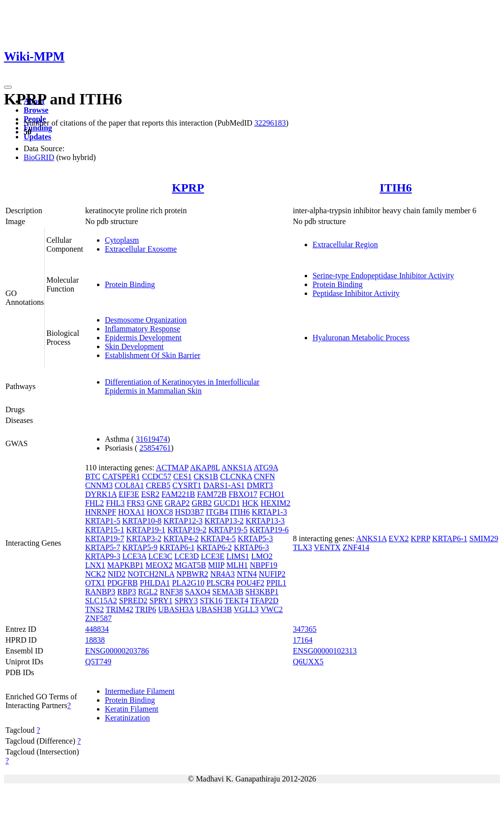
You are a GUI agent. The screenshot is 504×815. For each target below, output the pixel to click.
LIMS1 (238, 556)
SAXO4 (198, 592)
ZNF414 (356, 547)
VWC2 (271, 609)
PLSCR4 (220, 583)
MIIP (216, 565)
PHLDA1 (155, 583)
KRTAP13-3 (265, 521)
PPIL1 (276, 583)
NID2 (117, 574)
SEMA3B (228, 592)
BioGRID (39, 157)
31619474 (152, 439)
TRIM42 (120, 609)
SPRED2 (133, 601)
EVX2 (399, 538)
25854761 (155, 448)
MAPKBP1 (126, 565)
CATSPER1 (121, 476)
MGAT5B (190, 565)
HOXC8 (160, 512)
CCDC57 (157, 476)
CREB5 (158, 485)
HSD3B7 (190, 512)
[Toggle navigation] (8, 87)
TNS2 (94, 609)
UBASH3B (214, 609)
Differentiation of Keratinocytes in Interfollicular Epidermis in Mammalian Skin (182, 386)
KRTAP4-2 (181, 538)
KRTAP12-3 (183, 521)
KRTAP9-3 (103, 556)
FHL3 (115, 503)
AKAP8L (205, 468)
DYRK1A (101, 494)
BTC (93, 476)
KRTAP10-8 (142, 521)
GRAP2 (177, 503)
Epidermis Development (143, 338)
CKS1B (206, 476)
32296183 (270, 123)
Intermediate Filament (140, 691)
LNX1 (95, 565)
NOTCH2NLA (151, 574)
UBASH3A (176, 609)
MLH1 (237, 565)
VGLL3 (246, 609)
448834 (97, 629)
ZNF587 (98, 618)
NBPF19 (263, 565)
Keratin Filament (132, 709)
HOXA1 (131, 512)
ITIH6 (395, 188)
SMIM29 (484, 538)
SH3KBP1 (262, 592)
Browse (36, 110)
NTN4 (247, 574)
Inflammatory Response (142, 329)
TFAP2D (264, 601)
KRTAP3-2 (144, 538)
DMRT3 (260, 485)
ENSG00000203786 (117, 651)
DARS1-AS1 (224, 485)
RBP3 (126, 592)
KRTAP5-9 (140, 547)
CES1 (182, 476)
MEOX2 (159, 565)
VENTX (327, 547)
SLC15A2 (101, 601)
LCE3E (213, 556)
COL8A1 (129, 485)
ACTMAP (172, 468)
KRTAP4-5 (219, 538)
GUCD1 (227, 503)
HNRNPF (101, 512)
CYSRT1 (187, 485)
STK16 (211, 601)
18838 (95, 640)
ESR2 (150, 494)
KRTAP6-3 (252, 547)
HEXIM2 (275, 503)
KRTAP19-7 (105, 538)
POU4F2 (250, 583)
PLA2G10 (188, 583)
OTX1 (95, 583)
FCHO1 (272, 494)
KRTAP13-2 (224, 521)
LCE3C (160, 556)
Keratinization (127, 718)
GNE (155, 503)
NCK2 (95, 574)
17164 (303, 640)
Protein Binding (130, 284)
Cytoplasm (122, 240)
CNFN (265, 476)
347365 (305, 629)
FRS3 (135, 503)
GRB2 (202, 503)
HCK (251, 503)
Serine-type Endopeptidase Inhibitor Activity (383, 276)
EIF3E (129, 494)
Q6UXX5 (308, 662)
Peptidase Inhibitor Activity (356, 293)
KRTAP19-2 (187, 530)
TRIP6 (146, 609)
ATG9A (266, 468)
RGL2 (148, 592)
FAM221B (178, 494)
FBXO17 (243, 494)
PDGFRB (123, 583)
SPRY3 (186, 601)
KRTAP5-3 (255, 538)
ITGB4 (217, 512)
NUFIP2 (272, 574)
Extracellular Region (345, 244)
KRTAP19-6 (269, 530)
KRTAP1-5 (103, 521)
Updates (37, 137)
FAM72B (212, 494)
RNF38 (172, 592)
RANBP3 (100, 592)
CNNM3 (99, 485)
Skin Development (134, 346)
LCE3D (187, 556)
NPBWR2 (192, 574)
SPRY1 (161, 601)
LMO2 (262, 556)
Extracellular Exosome (141, 249)
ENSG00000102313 (325, 651)
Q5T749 (98, 662)
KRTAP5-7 (103, 547)
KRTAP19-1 (146, 530)
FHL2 (94, 503)
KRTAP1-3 (270, 512)
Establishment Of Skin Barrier (153, 355)
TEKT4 (236, 601)
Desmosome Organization (146, 320)
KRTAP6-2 (215, 547)
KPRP (188, 188)
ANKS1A (237, 468)
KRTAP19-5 (228, 530)
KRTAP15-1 (105, 530)
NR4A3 (222, 574)
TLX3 (302, 547)
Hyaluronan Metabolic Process (361, 338)
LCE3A (134, 556)
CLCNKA (236, 476)
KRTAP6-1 (177, 547)
